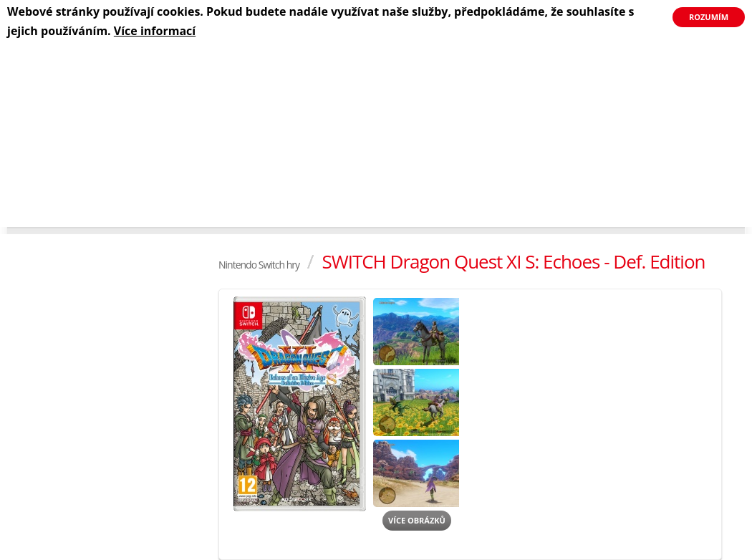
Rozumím (709, 17)
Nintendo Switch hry (259, 265)
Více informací (155, 31)
